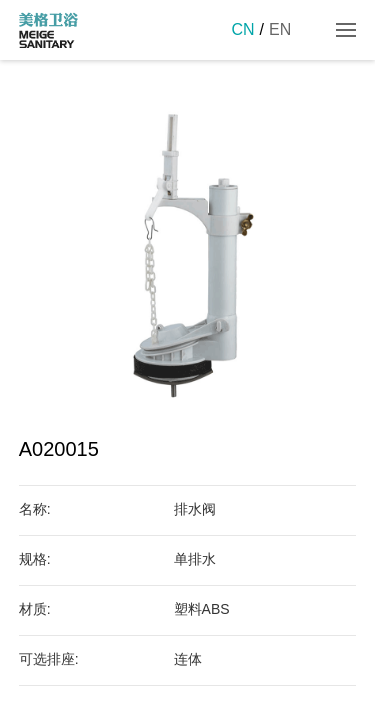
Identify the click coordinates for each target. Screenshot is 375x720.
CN (242, 29)
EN (280, 29)
